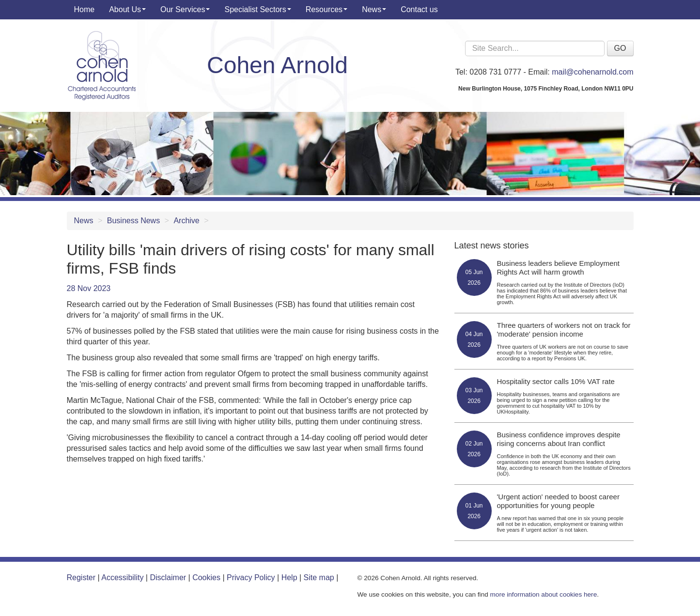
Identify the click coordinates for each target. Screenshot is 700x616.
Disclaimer (168, 577)
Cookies (206, 577)
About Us (127, 9)
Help (289, 577)
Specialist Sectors (257, 9)
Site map (319, 577)
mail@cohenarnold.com (592, 72)
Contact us (419, 9)
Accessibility (122, 577)
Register (81, 577)
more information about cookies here (544, 594)
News (374, 9)
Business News (133, 221)
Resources (327, 9)
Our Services (185, 9)
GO (620, 48)
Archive (186, 221)
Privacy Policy (251, 577)
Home (85, 9)
